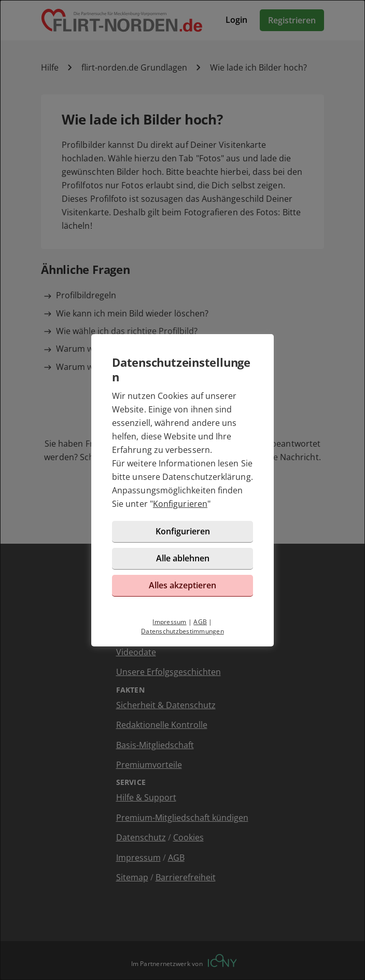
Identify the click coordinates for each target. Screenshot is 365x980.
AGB (200, 622)
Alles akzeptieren (182, 585)
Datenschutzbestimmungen (182, 631)
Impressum (169, 622)
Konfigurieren (180, 504)
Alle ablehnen (183, 558)
